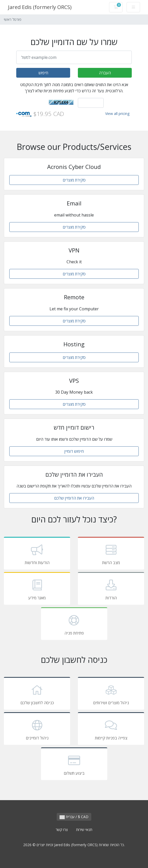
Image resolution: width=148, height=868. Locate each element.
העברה (105, 73)
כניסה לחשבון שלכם (37, 694)
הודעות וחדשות (37, 554)
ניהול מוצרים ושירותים (111, 694)
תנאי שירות (84, 830)
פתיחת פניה (74, 625)
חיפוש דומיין (74, 451)
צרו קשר (62, 830)
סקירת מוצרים (74, 180)
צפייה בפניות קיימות (111, 729)
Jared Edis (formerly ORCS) (40, 7)
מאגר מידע (37, 589)
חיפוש (43, 73)
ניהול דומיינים (37, 729)
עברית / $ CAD (74, 817)
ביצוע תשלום (74, 765)
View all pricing (117, 114)
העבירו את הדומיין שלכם (74, 498)
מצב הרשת (111, 554)
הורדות (111, 589)
